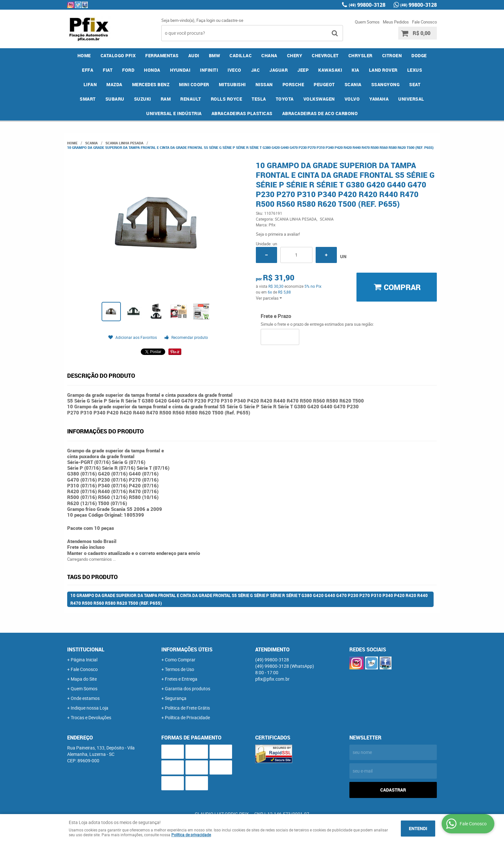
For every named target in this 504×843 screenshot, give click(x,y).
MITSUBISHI (232, 84)
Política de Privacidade (187, 717)
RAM (166, 99)
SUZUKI (143, 99)
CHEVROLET (325, 55)
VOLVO (352, 99)
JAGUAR (279, 70)
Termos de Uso (180, 669)
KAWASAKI (330, 70)
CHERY (295, 55)
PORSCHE (293, 84)
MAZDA (114, 84)
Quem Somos (367, 22)
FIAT (108, 70)
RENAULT (191, 99)
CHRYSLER (360, 55)
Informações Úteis (187, 649)
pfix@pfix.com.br (272, 679)
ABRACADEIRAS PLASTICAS (242, 113)
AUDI (194, 55)
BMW (215, 55)
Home (84, 55)
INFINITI (209, 70)
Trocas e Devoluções (91, 717)
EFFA (88, 70)
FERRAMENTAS (162, 55)
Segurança (176, 698)
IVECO (234, 70)
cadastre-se (232, 20)
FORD (128, 70)
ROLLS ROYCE (227, 99)
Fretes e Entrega (181, 679)
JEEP (303, 70)
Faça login (206, 20)
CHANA (269, 55)
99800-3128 (367, 5)
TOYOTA (285, 99)
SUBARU (115, 99)
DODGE (419, 55)
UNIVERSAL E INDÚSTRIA (174, 113)
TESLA (259, 99)
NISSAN (264, 84)
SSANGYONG (386, 84)
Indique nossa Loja (90, 708)
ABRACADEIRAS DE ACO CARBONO (320, 113)
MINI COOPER (194, 84)
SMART (88, 99)
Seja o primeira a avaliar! (278, 234)
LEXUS (415, 70)
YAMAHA (379, 99)
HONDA (152, 70)
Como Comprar (180, 660)
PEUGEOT (324, 84)
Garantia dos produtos (188, 689)
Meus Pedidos (396, 22)
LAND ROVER (383, 70)
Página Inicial (84, 660)
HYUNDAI (180, 70)
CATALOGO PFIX (118, 55)
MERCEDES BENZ (151, 84)
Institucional (86, 649)
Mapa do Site (84, 679)
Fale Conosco (424, 22)
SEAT (415, 84)
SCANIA (353, 84)
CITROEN (392, 55)
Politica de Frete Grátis (187, 708)
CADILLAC (241, 55)
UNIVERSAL (411, 99)
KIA (355, 70)
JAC (256, 70)
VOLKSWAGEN (319, 99)
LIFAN (90, 84)
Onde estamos (85, 698)
